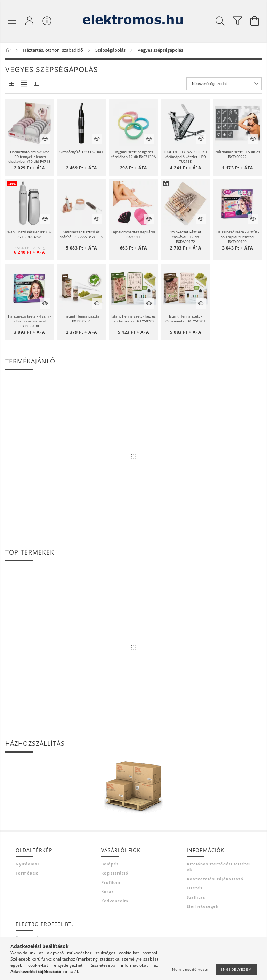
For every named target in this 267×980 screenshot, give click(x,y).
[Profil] (30, 21)
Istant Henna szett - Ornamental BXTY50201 (185, 319)
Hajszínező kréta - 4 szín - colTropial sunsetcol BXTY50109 (238, 237)
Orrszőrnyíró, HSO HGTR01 (81, 152)
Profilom (111, 882)
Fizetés (195, 888)
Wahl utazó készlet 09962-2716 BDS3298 (29, 234)
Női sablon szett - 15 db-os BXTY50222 (238, 154)
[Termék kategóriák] (12, 21)
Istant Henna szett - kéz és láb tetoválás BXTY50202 (133, 319)
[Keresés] (220, 21)
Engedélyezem (236, 969)
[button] (30, 123)
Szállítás (196, 897)
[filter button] (237, 21)
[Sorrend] (224, 84)
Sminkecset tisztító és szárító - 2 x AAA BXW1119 (82, 234)
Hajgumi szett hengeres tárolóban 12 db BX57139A (133, 154)
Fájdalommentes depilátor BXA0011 (133, 234)
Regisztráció (115, 873)
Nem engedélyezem (191, 969)
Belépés (110, 864)
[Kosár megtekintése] (255, 21)
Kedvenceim (115, 901)
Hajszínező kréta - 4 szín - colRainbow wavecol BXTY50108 (29, 321)
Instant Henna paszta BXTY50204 (82, 319)
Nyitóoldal (27, 864)
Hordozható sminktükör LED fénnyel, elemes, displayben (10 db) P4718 (29, 157)
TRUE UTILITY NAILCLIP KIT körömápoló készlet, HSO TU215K (185, 157)
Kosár (107, 891)
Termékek (27, 873)
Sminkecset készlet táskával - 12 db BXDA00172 (185, 237)
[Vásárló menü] (47, 21)
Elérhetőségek (203, 906)
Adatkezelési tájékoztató (215, 879)
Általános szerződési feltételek (219, 867)
